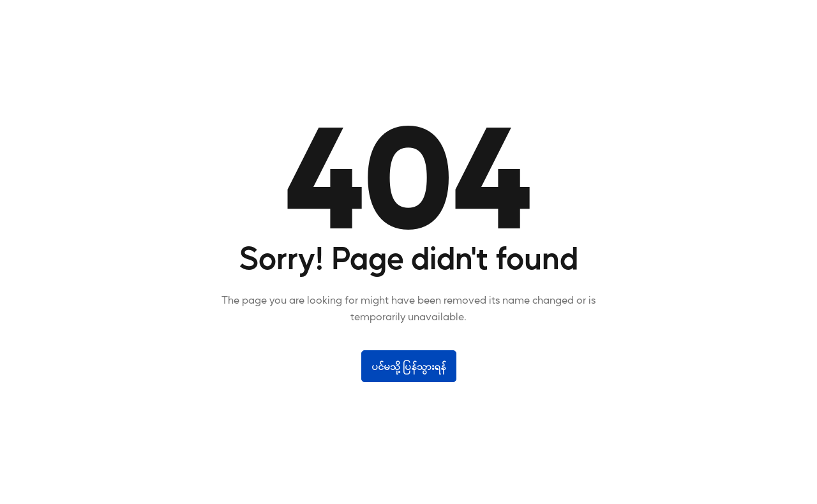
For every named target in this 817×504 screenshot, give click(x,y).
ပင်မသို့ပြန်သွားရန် (409, 366)
